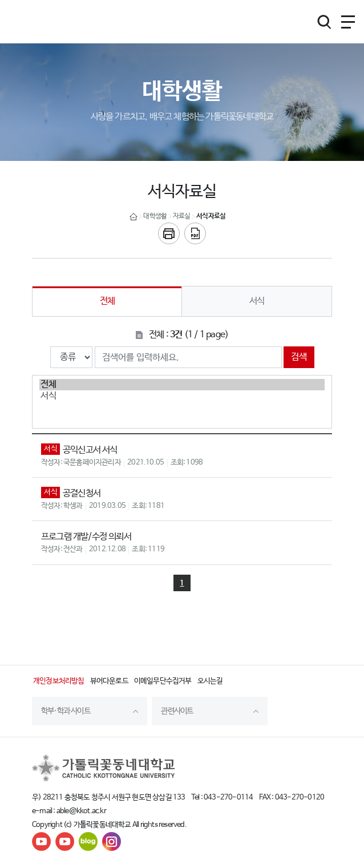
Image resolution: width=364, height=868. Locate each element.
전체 (107, 301)
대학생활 (155, 216)
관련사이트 (177, 711)
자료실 (182, 216)
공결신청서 (82, 493)
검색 (299, 357)
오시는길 (210, 681)
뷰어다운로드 (109, 681)
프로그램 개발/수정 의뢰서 (86, 537)
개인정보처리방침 (59, 681)
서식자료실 (211, 216)
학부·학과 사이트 (66, 711)
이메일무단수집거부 (163, 681)
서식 (257, 301)
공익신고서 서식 (90, 450)
